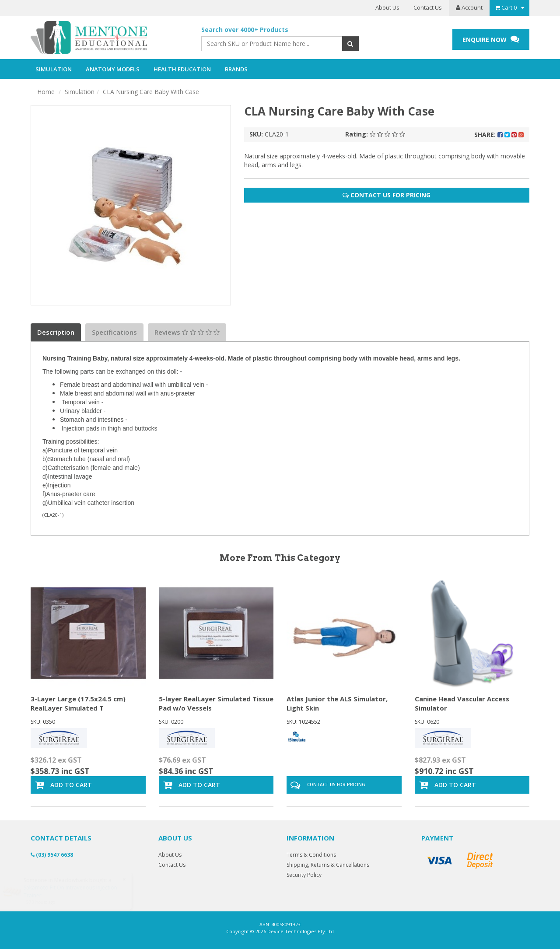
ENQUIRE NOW (491, 39)
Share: (499, 135)
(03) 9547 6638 (52, 855)
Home (46, 92)
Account (469, 7)
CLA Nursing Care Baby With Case (151, 92)
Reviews (187, 332)
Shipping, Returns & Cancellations (328, 865)
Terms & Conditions (311, 855)
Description (56, 332)
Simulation (80, 92)
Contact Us (428, 7)
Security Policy (304, 875)
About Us (387, 7)
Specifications (114, 332)
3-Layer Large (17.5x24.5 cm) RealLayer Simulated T (78, 703)
